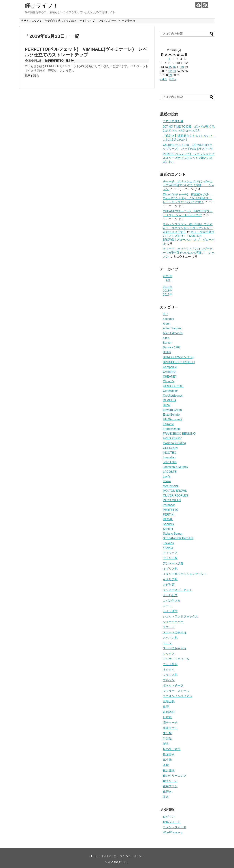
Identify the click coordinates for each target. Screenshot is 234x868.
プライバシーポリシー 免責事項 (117, 21)
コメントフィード (175, 827)
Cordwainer (170, 391)
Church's (169, 381)
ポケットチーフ (173, 685)
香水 (166, 797)
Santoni (168, 529)
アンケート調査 (173, 563)
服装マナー (170, 728)
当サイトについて (31, 21)
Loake (167, 481)
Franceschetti (172, 429)
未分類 (167, 733)
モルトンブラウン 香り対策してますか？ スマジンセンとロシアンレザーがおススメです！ (188, 228)
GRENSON (170, 448)
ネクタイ (169, 670)
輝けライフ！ (41, 6)
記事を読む (32, 75)
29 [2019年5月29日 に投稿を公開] (170, 75)
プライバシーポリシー (132, 856)
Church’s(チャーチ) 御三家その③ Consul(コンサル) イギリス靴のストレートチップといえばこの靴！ (187, 198)
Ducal (167, 405)
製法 (166, 744)
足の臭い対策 (172, 749)
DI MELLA (170, 400)
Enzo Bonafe (171, 415)
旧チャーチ (170, 723)
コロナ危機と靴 (173, 121)
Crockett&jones (173, 396)
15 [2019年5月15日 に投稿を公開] (170, 67)
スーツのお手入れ (175, 648)
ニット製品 (170, 664)
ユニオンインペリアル (178, 696)
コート (167, 606)
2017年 (168, 295)
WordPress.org (173, 832)
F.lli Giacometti (172, 419)
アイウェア (170, 553)
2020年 (168, 276)
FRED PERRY (172, 438)
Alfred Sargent (172, 328)
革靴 (166, 765)
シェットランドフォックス (180, 616)
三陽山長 (169, 701)
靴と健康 (169, 770)
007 (165, 314)
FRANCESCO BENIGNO (179, 434)
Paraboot (169, 505)
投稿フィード (172, 822)
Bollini (167, 352)
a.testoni (168, 319)
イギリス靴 (170, 569)
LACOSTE (170, 472)
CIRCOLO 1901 (173, 386)
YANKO (168, 548)
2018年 (168, 291)
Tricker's (168, 543)
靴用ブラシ (170, 786)
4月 (168, 280)
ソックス (169, 654)
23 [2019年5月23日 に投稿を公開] (174, 71)
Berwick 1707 (172, 347)
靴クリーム (170, 781)
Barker (167, 343)
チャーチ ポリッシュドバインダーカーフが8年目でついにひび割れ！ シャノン (189, 185)
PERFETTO (56, 61)
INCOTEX (169, 453)
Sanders (168, 524)
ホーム (94, 856)
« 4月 (163, 79)
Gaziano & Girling (174, 443)
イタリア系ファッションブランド (185, 574)
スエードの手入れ (175, 632)
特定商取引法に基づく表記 (61, 21)
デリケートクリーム (176, 659)
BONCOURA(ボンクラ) (178, 357)
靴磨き (167, 792)
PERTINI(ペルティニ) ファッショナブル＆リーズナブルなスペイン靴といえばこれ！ (189, 158)
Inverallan (169, 457)
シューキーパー (173, 622)
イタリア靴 (170, 579)
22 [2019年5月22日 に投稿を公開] (170, 71)
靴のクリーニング (175, 776)
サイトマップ (87, 21)
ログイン (169, 817)
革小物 (167, 760)
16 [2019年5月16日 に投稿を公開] (174, 67)
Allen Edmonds (173, 333)
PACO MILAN (172, 500)
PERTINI (169, 515)
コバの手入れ (172, 601)
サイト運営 (170, 611)
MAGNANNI (171, 486)
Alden (167, 324)
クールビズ (170, 595)
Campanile (170, 367)
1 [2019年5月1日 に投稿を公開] (169, 59)
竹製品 (167, 739)
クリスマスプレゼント (178, 590)
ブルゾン (169, 680)
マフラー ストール (176, 691)
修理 (166, 707)
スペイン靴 (170, 638)
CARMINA (170, 372)
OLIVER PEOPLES (175, 495)
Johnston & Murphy (175, 467)
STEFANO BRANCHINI (178, 538)
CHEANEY (170, 377)
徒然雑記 (169, 712)
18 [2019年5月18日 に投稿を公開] (182, 67)
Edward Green (172, 410)
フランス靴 (170, 675)
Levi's (167, 476)
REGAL (168, 519)
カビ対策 (169, 585)
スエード (169, 627)
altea (166, 338)
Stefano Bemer (173, 534)
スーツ (167, 643)
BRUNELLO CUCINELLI (179, 362)
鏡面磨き (169, 754)
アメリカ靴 (170, 558)
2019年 (168, 287)
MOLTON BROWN (175, 491)
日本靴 (70, 61)
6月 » (173, 79)
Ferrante (168, 424)
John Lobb (170, 462)
